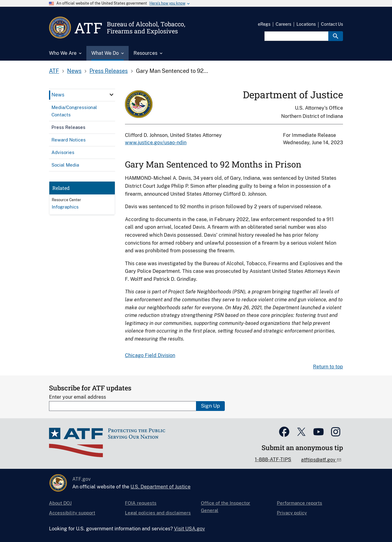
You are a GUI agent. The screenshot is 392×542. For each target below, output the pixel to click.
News (74, 71)
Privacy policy (292, 513)
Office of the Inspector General (226, 507)
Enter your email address (77, 397)
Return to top (328, 367)
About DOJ (60, 503)
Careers (283, 24)
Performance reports (300, 503)
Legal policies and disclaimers (158, 513)
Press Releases (109, 71)
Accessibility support (72, 513)
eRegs (264, 24)
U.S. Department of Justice (160, 487)
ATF (54, 71)
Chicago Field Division (150, 355)
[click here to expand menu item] (111, 95)
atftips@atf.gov (319, 460)
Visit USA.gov (189, 529)
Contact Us (332, 24)
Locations (306, 24)
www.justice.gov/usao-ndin (156, 143)
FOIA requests (141, 503)
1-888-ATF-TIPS (273, 459)
